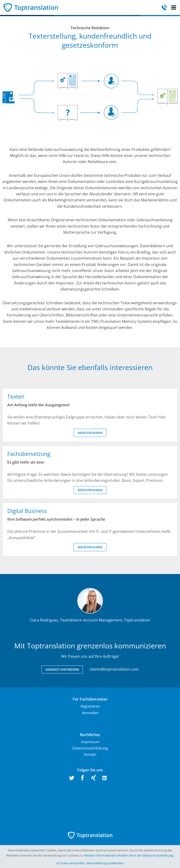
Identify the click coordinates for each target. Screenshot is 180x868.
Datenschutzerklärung (90, 748)
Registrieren (90, 706)
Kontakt (90, 754)
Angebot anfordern (62, 669)
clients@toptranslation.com (114, 669)
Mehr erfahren (90, 433)
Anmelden (90, 713)
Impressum (90, 742)
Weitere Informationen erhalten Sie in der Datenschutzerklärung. (129, 855)
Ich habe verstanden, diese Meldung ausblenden (90, 863)
